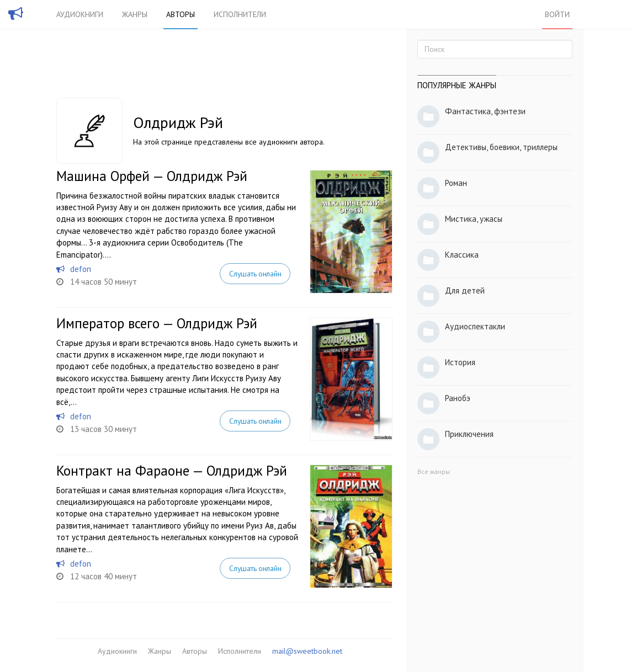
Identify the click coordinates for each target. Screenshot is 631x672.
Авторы (181, 14)
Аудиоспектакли (475, 326)
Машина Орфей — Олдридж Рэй (152, 176)
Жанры (135, 14)
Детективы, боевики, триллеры (501, 147)
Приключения (469, 434)
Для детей (465, 290)
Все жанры (434, 471)
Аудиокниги (80, 14)
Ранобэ (458, 398)
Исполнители (240, 14)
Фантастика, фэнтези (485, 111)
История (460, 362)
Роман (456, 183)
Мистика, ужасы (474, 219)
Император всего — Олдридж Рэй (157, 323)
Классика (462, 255)
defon (81, 269)
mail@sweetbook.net (307, 651)
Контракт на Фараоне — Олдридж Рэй (172, 471)
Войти (557, 14)
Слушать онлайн (255, 274)
